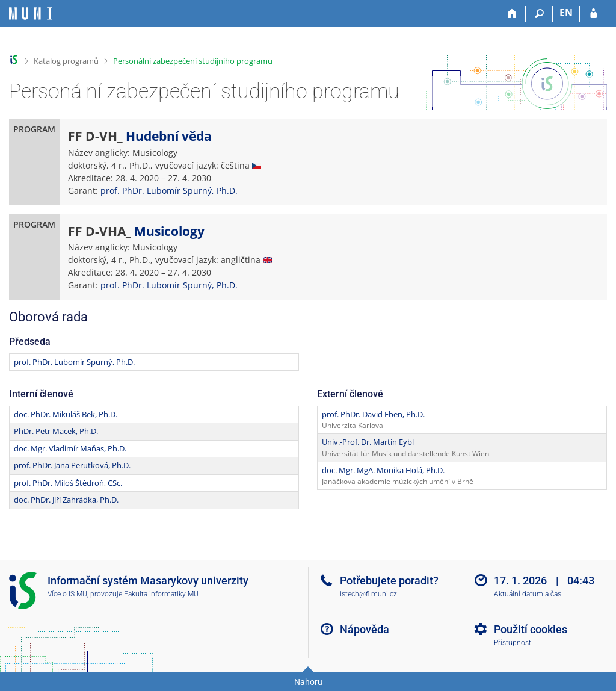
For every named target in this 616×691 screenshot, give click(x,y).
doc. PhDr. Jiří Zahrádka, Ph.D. (66, 500)
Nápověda (365, 629)
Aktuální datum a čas (528, 594)
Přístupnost (513, 643)
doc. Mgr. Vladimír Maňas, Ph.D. (70, 448)
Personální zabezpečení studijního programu (193, 61)
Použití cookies (531, 629)
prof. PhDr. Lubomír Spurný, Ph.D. (169, 191)
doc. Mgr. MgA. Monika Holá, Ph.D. (383, 470)
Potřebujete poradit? (389, 581)
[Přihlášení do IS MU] (593, 14)
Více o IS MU (67, 594)
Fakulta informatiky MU (161, 594)
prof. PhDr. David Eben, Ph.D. (373, 414)
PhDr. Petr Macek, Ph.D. (56, 431)
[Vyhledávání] (539, 14)
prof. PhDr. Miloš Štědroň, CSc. (68, 483)
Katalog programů (66, 61)
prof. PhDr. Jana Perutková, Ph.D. (72, 465)
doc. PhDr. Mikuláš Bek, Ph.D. (66, 414)
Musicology (169, 231)
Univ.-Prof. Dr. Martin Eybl (368, 442)
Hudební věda (169, 136)
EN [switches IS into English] (566, 13)
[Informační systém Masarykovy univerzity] (31, 14)
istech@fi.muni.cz (368, 594)
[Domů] (512, 14)
